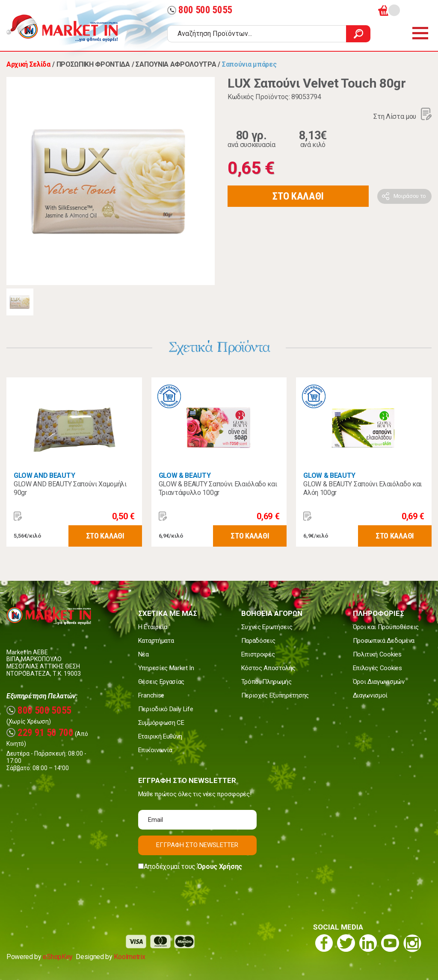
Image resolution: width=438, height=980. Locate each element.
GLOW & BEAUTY (185, 475)
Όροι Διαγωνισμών (379, 682)
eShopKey (58, 957)
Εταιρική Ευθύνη (160, 736)
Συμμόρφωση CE (161, 723)
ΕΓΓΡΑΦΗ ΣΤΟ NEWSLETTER (197, 845)
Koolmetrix (129, 957)
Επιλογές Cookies (377, 668)
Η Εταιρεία (153, 627)
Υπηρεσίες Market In (166, 668)
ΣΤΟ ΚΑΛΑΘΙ (298, 196)
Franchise (151, 695)
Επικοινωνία (155, 750)
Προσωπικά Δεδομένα (384, 641)
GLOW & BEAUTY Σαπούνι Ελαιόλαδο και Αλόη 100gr (363, 488)
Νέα (144, 654)
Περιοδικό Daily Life (166, 709)
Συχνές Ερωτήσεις (267, 627)
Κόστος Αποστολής (268, 668)
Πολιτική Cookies (377, 654)
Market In (70, 28)
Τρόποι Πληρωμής (266, 682)
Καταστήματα (156, 641)
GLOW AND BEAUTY (44, 475)
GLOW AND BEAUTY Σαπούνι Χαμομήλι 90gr (70, 488)
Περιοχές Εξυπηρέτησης (275, 695)
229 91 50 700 (40, 733)
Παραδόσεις (258, 641)
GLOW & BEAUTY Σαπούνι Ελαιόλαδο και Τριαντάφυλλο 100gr (218, 488)
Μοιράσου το (410, 196)
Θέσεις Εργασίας (161, 682)
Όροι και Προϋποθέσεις (386, 627)
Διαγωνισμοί (370, 695)
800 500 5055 (200, 10)
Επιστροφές (258, 654)
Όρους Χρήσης (220, 867)
